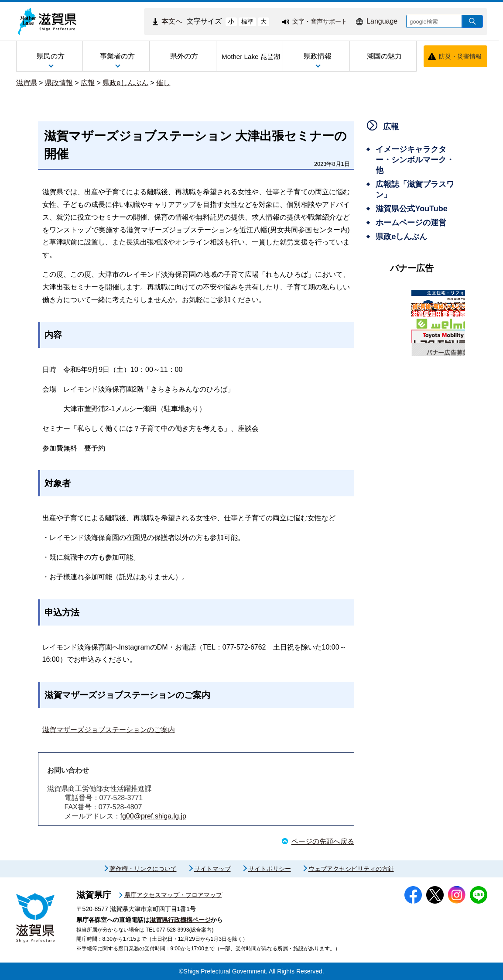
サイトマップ (212, 869)
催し (163, 83)
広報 (88, 83)
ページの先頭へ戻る (323, 841)
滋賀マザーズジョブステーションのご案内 (109, 730)
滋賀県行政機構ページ (180, 920)
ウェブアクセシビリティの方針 (351, 869)
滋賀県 (27, 83)
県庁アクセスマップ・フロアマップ (173, 895)
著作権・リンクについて (143, 869)
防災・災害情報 (460, 56)
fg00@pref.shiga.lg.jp (153, 816)
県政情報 (59, 83)
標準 (247, 21)
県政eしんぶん (125, 83)
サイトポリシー (270, 869)
